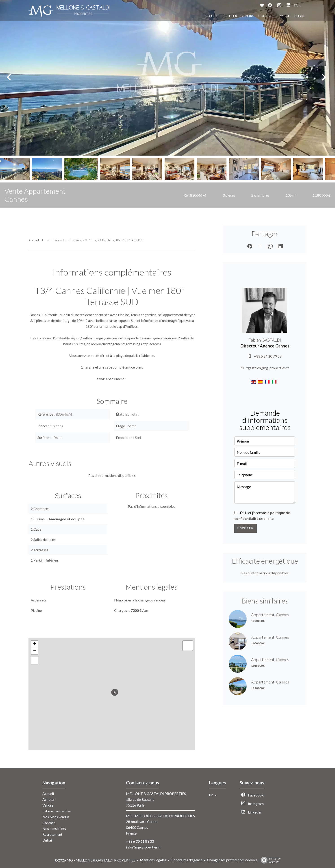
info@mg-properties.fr (144, 847)
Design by (270, 860)
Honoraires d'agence (187, 860)
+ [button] (35, 644)
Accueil (34, 240)
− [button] (35, 651)
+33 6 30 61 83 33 (140, 841)
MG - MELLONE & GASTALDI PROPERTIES (160, 816)
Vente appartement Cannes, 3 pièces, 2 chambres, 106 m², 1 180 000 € (95, 240)
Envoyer (246, 528)
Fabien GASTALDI (265, 340)
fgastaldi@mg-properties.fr (268, 368)
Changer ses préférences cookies (232, 860)
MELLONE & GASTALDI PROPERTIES (156, 793)
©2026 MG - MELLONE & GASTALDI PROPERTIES (95, 860)
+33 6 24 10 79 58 (268, 356)
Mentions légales (153, 860)
